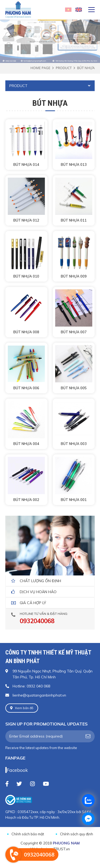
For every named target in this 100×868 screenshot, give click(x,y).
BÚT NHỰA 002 (26, 500)
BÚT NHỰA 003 (74, 444)
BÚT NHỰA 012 (26, 220)
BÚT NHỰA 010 (26, 276)
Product (64, 68)
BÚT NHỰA (86, 68)
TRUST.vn (62, 849)
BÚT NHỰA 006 (26, 388)
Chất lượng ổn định (40, 581)
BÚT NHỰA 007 (74, 332)
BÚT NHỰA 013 (74, 164)
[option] (50, 30)
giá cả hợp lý (33, 603)
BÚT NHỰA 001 (74, 500)
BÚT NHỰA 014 (26, 164)
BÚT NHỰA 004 (26, 444)
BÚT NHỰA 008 (26, 332)
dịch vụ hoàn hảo (38, 592)
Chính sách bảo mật (28, 834)
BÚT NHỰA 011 (74, 220)
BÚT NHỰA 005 (74, 388)
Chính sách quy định (77, 834)
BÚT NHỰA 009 (74, 276)
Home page (40, 68)
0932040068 (37, 621)
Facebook (17, 770)
